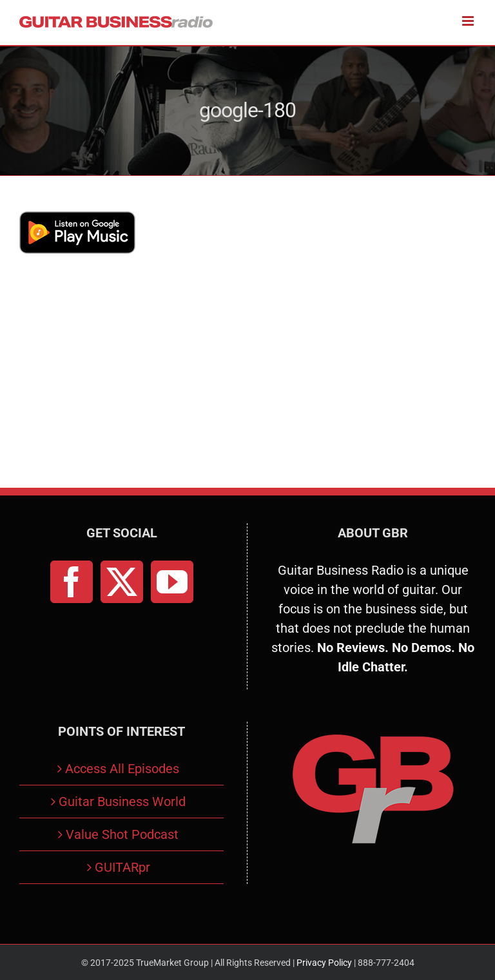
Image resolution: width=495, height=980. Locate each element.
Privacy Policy (324, 963)
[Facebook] (72, 582)
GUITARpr (122, 867)
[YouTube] (172, 582)
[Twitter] (122, 582)
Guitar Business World (122, 802)
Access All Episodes (122, 769)
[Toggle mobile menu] (469, 21)
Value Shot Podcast (122, 834)
